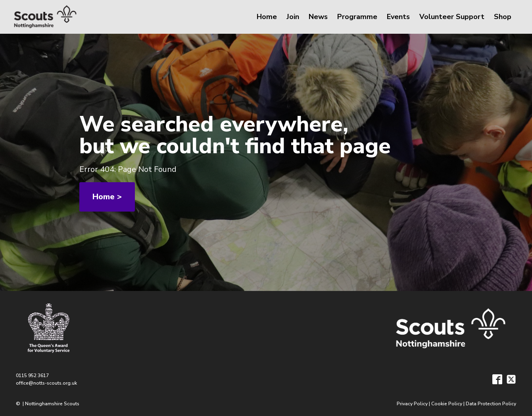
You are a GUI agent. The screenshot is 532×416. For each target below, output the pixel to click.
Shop (503, 17)
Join (293, 17)
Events (398, 17)
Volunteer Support (452, 17)
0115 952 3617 (32, 376)
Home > (107, 197)
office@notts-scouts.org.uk (46, 383)
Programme (357, 17)
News (318, 17)
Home (267, 17)
